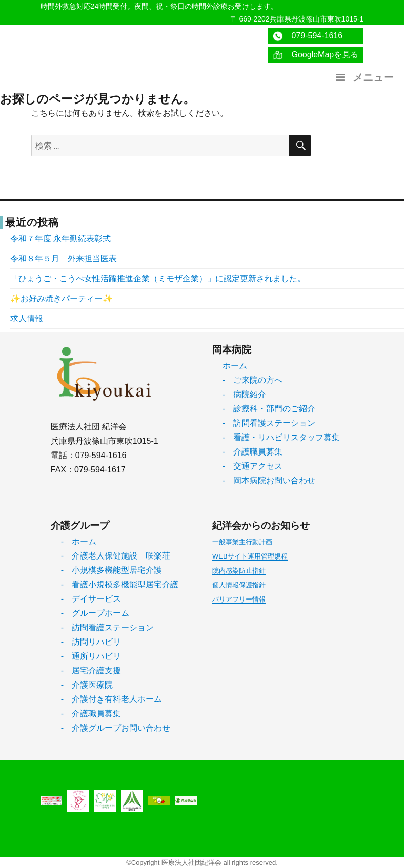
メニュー (363, 77)
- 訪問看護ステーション (269, 423)
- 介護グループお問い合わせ (116, 728)
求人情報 (27, 318)
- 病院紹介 (244, 394)
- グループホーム (95, 613)
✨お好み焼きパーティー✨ (62, 298)
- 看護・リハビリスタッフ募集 (281, 437)
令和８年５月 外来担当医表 (64, 259)
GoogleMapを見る (316, 55)
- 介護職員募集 (252, 452)
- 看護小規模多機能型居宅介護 (120, 584)
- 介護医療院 (87, 685)
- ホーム (79, 541)
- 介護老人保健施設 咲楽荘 (116, 556)
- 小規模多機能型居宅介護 (112, 570)
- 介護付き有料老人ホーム (112, 699)
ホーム (235, 366)
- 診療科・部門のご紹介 (269, 409)
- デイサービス (91, 599)
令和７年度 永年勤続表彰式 (60, 239)
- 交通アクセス (252, 466)
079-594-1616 (308, 36)
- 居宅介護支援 (91, 670)
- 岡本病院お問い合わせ (269, 480)
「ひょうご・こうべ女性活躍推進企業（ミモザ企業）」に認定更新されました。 (158, 278)
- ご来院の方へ (252, 380)
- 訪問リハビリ (91, 642)
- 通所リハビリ (91, 656)
